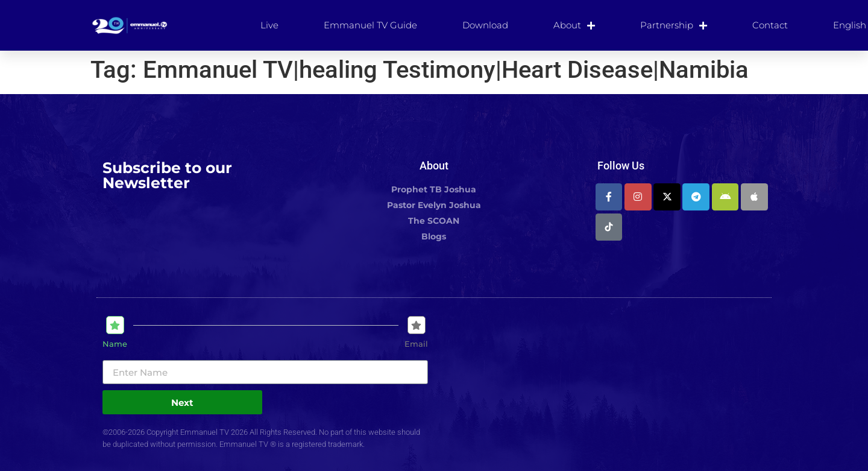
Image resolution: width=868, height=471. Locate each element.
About (574, 25)
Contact (770, 25)
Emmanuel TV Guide (370, 25)
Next (182, 403)
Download (485, 25)
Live (269, 25)
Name (115, 344)
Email (416, 344)
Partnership (674, 25)
